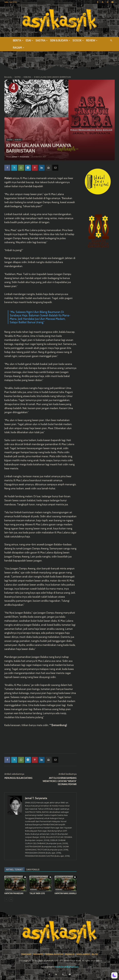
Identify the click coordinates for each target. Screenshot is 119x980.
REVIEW (92, 40)
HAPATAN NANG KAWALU (66, 893)
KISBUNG (18, 140)
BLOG (95, 954)
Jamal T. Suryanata (21, 157)
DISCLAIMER (83, 954)
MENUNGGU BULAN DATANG (18, 778)
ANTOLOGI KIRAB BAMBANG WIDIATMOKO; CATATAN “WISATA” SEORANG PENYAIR (60, 781)
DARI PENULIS (33, 870)
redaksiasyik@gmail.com (67, 967)
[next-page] (11, 899)
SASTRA (42, 40)
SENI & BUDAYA (60, 40)
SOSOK (78, 40)
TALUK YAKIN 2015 (37, 893)
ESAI (29, 40)
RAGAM (18, 48)
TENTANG (27, 954)
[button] (111, 41)
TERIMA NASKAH (54, 954)
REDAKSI (38, 954)
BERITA (18, 40)
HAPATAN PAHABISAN (14, 893)
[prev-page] (6, 899)
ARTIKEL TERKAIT (14, 870)
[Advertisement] (40, 744)
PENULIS (70, 954)
